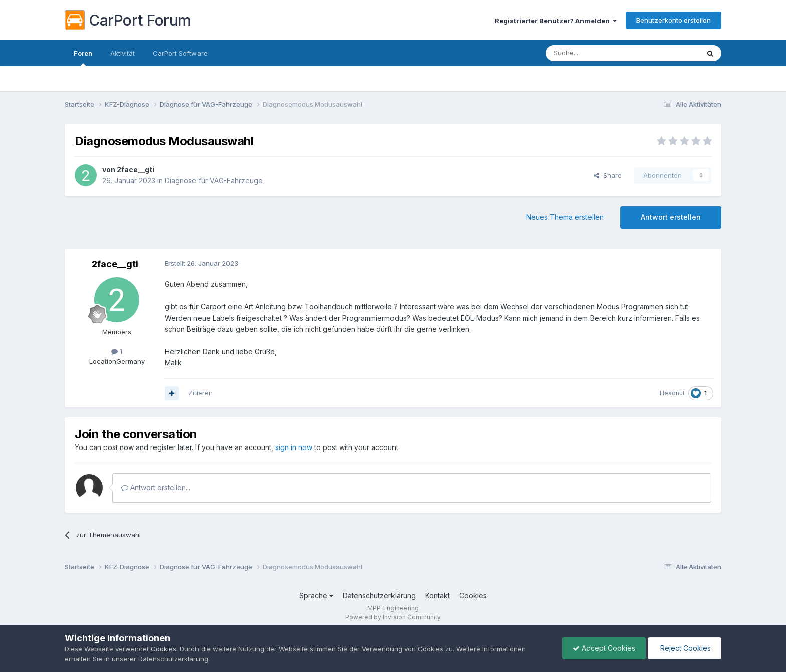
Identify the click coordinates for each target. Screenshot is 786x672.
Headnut (672, 393)
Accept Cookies (604, 648)
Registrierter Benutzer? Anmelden (556, 21)
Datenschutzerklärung (379, 596)
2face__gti (136, 170)
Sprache (316, 596)
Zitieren (201, 393)
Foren (83, 58)
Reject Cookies (684, 648)
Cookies (473, 596)
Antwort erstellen (671, 217)
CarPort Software (180, 53)
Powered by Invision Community (393, 617)
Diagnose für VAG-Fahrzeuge (214, 181)
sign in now (294, 447)
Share (608, 175)
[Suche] (597, 53)
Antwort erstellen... (156, 487)
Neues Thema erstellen (565, 217)
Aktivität (123, 53)
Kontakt (437, 596)
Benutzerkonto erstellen (673, 20)
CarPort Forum (128, 20)
